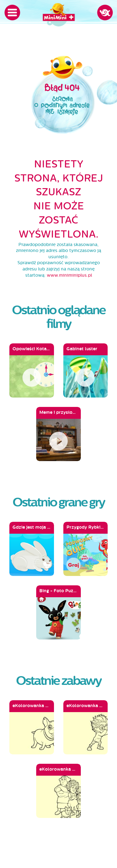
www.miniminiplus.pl (69, 275)
